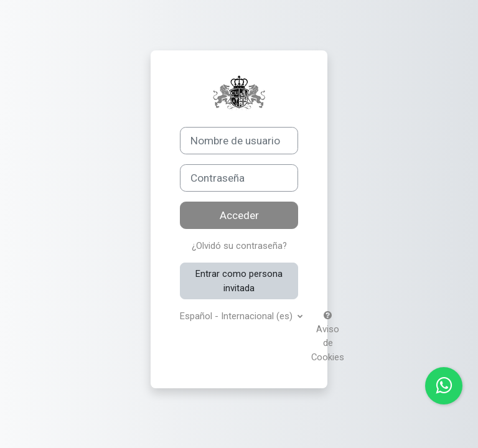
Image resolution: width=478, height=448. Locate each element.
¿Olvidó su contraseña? (239, 246)
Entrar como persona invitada (239, 281)
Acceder (239, 215)
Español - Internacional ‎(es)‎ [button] (237, 316)
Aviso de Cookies (328, 337)
